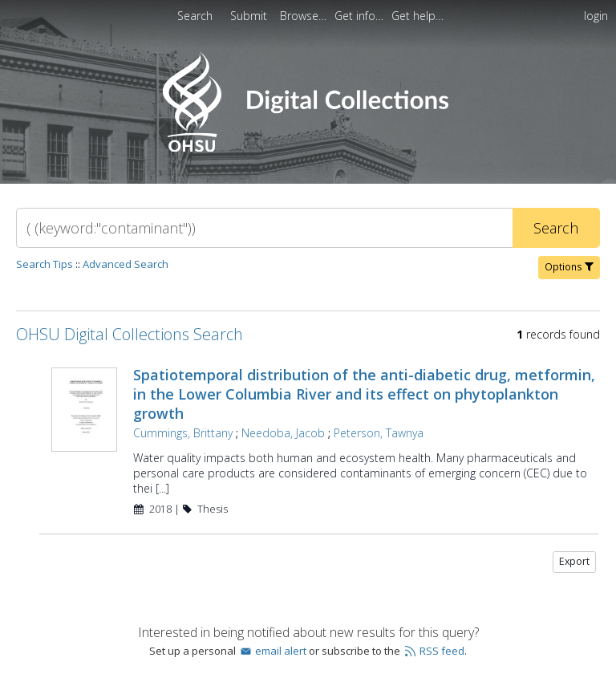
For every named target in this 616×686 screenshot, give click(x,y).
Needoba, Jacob (283, 433)
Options (569, 267)
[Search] (264, 228)
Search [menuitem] (195, 16)
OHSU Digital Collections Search (130, 334)
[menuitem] (305, 16)
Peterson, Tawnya (379, 433)
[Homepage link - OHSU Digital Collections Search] (308, 148)
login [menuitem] (596, 16)
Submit (250, 16)
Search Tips (45, 264)
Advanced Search (126, 264)
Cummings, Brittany (183, 433)
